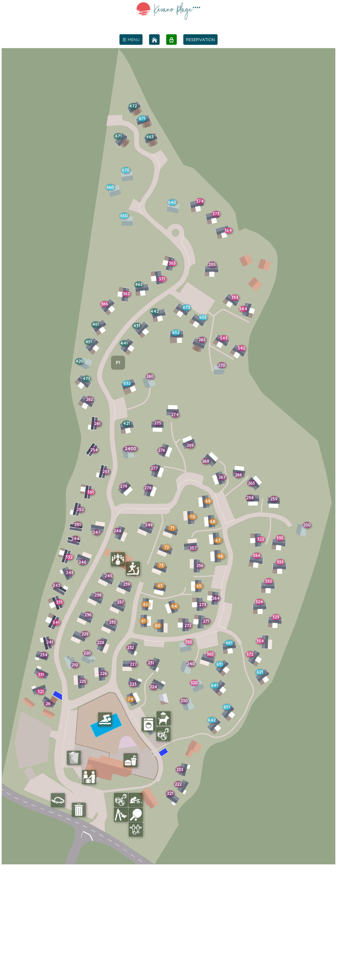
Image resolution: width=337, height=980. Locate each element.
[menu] (131, 40)
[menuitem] (131, 40)
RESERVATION (200, 40)
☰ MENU (131, 40)
